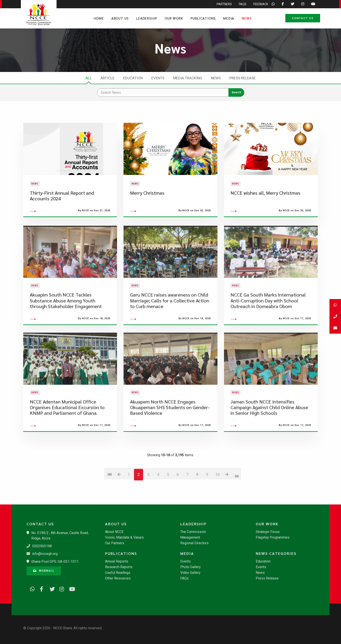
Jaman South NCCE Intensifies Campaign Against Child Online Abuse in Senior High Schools (269, 430)
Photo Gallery (191, 567)
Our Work (174, 18)
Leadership (147, 18)
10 (217, 497)
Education (133, 78)
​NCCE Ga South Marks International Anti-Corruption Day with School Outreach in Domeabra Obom (268, 323)
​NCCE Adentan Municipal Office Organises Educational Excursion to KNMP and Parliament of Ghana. (67, 430)
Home (99, 18)
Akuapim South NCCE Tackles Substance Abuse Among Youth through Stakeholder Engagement (66, 323)
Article (107, 78)
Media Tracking (188, 78)
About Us (120, 18)
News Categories (276, 553)
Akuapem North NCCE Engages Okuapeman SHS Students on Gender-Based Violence (170, 430)
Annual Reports (117, 561)
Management (190, 537)
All (89, 78)
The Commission (193, 532)
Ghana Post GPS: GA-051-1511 (55, 562)
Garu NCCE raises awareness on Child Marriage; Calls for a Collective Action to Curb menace (170, 323)
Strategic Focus (268, 532)
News (247, 18)
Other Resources (118, 578)
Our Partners (115, 543)
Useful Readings (118, 573)
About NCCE (114, 532)
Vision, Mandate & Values (124, 537)
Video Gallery (190, 573)
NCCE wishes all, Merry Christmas (265, 204)
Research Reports (119, 567)
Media (229, 18)
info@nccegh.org (45, 554)
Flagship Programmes (273, 537)
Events (158, 78)
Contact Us (303, 18)
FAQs (184, 578)
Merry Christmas (147, 204)
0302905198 (42, 546)
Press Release (242, 78)
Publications (203, 18)
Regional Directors (194, 543)
